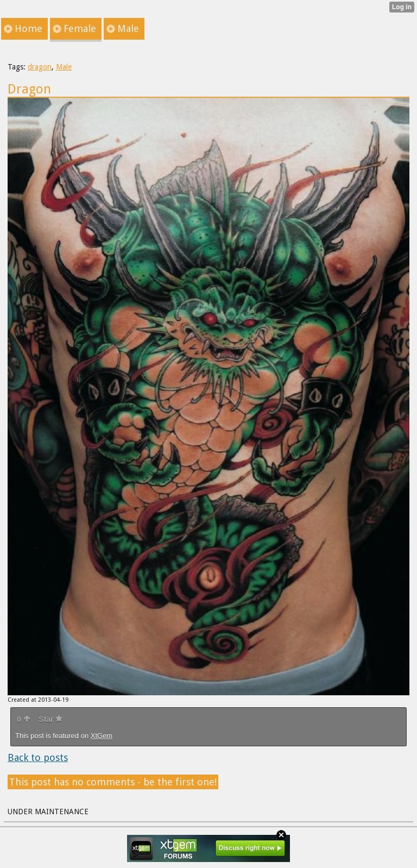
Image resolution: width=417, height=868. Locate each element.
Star (50, 719)
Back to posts (38, 757)
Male (64, 67)
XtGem (102, 736)
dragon (40, 67)
